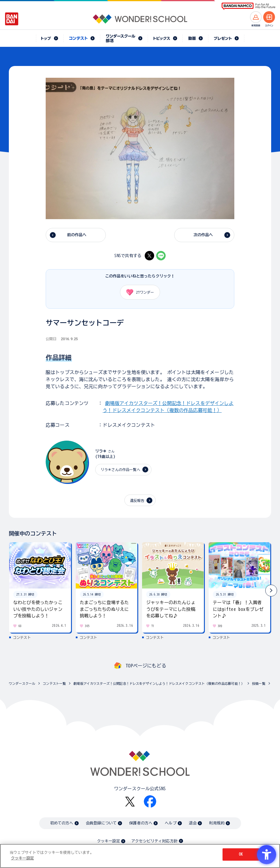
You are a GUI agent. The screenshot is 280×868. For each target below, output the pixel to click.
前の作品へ (77, 235)
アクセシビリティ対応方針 (154, 841)
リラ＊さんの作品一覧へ (121, 469)
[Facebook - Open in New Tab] (150, 801)
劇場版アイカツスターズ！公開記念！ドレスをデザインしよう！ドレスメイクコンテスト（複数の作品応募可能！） (159, 683)
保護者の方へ (141, 823)
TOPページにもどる (146, 666)
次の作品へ (203, 235)
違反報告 (137, 500)
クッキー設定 (108, 841)
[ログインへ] (269, 17)
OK (241, 854)
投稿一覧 (259, 683)
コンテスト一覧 (54, 683)
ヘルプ (171, 823)
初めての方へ (62, 823)
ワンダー (138, 292)
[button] (271, 591)
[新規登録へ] (256, 17)
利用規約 (217, 823)
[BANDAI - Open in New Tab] (12, 19)
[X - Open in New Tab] (149, 256)
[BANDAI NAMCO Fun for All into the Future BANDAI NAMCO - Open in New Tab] (248, 6)
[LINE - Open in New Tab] (161, 256)
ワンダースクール (22, 683)
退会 (193, 823)
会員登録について (101, 823)
